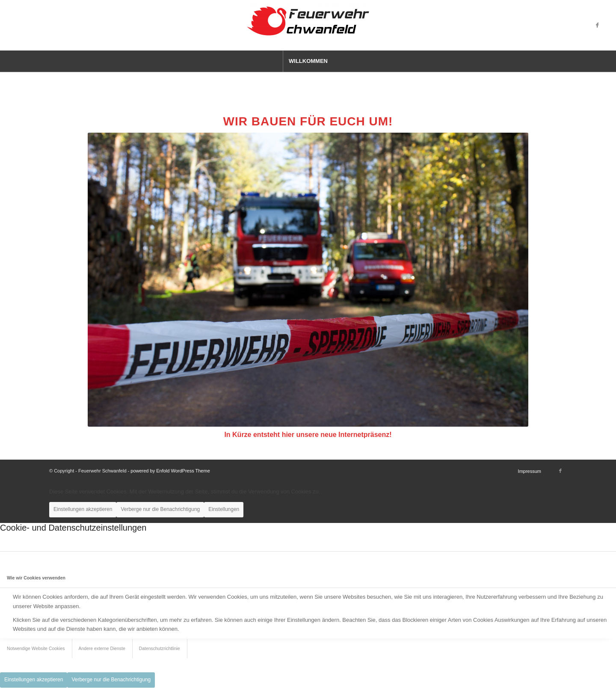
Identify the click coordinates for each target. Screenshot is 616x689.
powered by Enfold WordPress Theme (170, 471)
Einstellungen (224, 509)
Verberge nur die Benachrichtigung (160, 509)
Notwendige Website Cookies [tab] (36, 649)
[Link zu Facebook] (597, 25)
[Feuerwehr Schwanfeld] (308, 25)
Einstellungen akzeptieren (83, 509)
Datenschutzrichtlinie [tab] (160, 649)
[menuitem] (308, 61)
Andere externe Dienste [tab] (102, 649)
